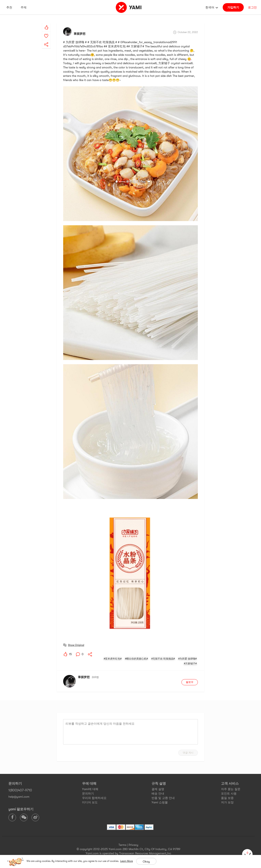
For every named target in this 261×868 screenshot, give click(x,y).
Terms (122, 845)
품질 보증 (227, 798)
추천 (9, 7)
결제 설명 (158, 789)
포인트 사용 (229, 793)
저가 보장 (227, 802)
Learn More (127, 861)
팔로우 (190, 682)
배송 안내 (158, 793)
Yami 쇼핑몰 (160, 802)
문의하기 (88, 793)
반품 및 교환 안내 (163, 798)
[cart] (247, 854)
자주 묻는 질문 (231, 789)
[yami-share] (46, 40)
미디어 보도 (90, 802)
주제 (24, 7)
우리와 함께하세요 (94, 798)
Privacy (133, 845)
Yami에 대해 (90, 789)
